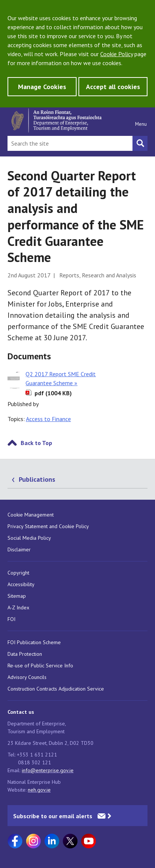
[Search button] (140, 143)
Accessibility (21, 584)
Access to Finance (48, 419)
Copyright (18, 573)
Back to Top (36, 443)
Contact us (21, 712)
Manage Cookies (42, 87)
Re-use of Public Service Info (40, 666)
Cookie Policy (117, 54)
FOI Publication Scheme (34, 642)
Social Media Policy (29, 538)
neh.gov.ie (39, 790)
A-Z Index (18, 607)
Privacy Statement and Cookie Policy (48, 526)
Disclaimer (19, 549)
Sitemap (17, 596)
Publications (37, 479)
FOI (11, 619)
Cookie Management (31, 515)
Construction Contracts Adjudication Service (56, 689)
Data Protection (25, 654)
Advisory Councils (27, 677)
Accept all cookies (113, 87)
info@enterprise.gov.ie (48, 770)
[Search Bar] (70, 143)
